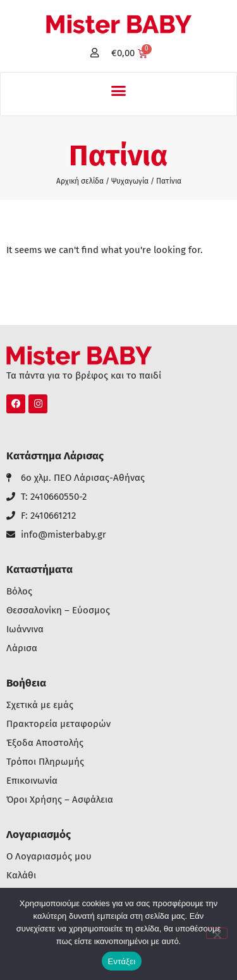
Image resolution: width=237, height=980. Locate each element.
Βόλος (19, 592)
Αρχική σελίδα (80, 181)
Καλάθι (21, 876)
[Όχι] (217, 933)
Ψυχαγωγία (130, 181)
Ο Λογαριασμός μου (49, 857)
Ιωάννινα (25, 629)
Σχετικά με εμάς (40, 705)
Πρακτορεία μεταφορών (58, 724)
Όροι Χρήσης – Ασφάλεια (60, 800)
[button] (119, 91)
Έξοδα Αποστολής (45, 743)
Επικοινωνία (32, 781)
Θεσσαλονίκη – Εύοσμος (58, 611)
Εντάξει (122, 961)
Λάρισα (22, 648)
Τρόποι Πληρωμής (45, 762)
